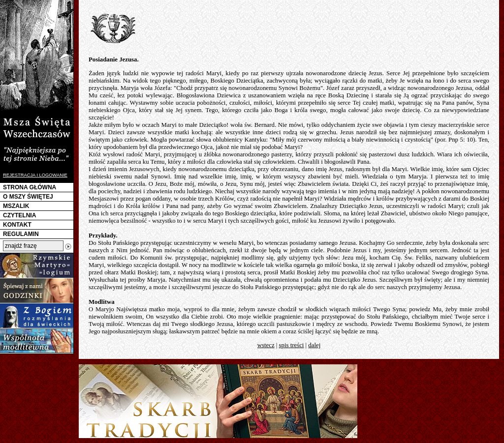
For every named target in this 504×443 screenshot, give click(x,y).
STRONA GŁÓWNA (30, 187)
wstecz (266, 345)
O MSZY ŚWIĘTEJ (28, 197)
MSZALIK (16, 206)
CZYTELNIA (19, 215)
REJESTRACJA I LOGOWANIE (35, 175)
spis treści (292, 345)
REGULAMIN (21, 234)
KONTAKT (17, 225)
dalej (314, 345)
